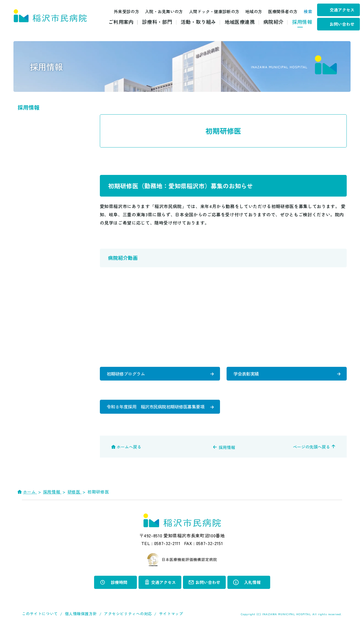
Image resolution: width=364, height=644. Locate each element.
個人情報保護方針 (81, 627)
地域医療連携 (240, 22)
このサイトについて (40, 627)
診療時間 (119, 596)
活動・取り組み (198, 22)
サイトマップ (171, 627)
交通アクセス (342, 10)
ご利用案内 (121, 22)
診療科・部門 (157, 22)
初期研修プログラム (127, 375)
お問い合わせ (342, 24)
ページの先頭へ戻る (311, 461)
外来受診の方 (121, 11)
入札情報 (252, 596)
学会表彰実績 (247, 375)
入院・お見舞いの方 (158, 11)
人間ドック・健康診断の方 (208, 11)
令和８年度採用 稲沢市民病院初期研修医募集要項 (154, 415)
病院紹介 (273, 22)
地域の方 (248, 11)
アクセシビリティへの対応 (128, 627)
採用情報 (302, 22)
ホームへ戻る (129, 461)
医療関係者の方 (277, 11)
